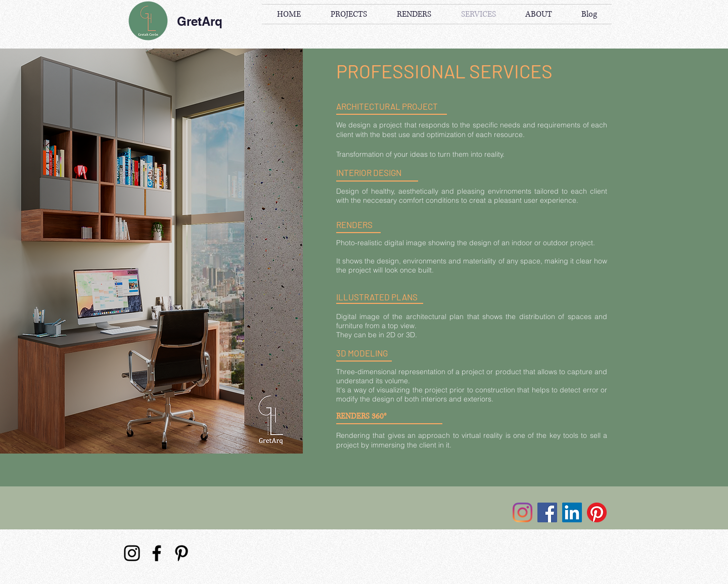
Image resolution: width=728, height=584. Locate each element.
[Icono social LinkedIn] (572, 512)
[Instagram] (522, 512)
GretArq (200, 21)
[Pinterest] (597, 512)
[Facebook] (547, 512)
